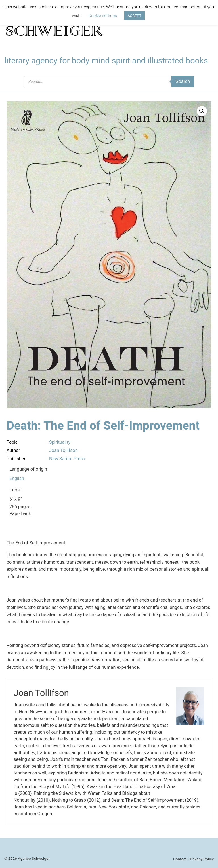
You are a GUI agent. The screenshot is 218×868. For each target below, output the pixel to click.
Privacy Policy (202, 859)
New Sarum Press (67, 459)
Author (13, 450)
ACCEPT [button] (134, 16)
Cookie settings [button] (103, 16)
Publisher (16, 459)
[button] (202, 111)
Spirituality (60, 442)
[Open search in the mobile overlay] (109, 82)
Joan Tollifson (63, 450)
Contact (180, 859)
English (17, 478)
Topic (12, 442)
